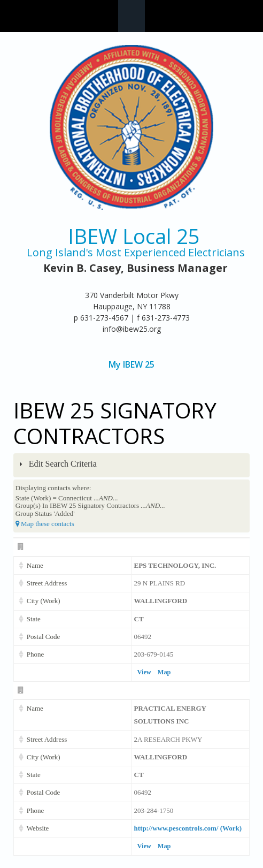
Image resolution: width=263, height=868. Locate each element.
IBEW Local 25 (134, 236)
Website (38, 828)
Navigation (131, 16)
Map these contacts (45, 524)
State (34, 619)
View (144, 672)
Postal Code (43, 637)
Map (164, 672)
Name (35, 565)
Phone (36, 654)
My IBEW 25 (131, 365)
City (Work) (44, 601)
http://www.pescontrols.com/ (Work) (188, 828)
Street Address (47, 583)
